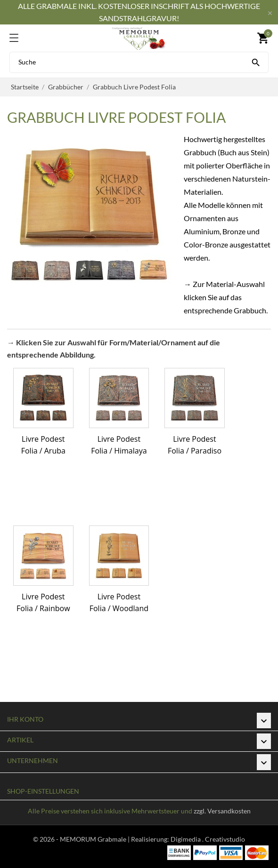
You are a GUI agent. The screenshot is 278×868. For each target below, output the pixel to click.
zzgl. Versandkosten (222, 811)
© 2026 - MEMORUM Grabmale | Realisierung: (102, 839)
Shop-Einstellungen (43, 791)
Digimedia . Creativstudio (208, 839)
